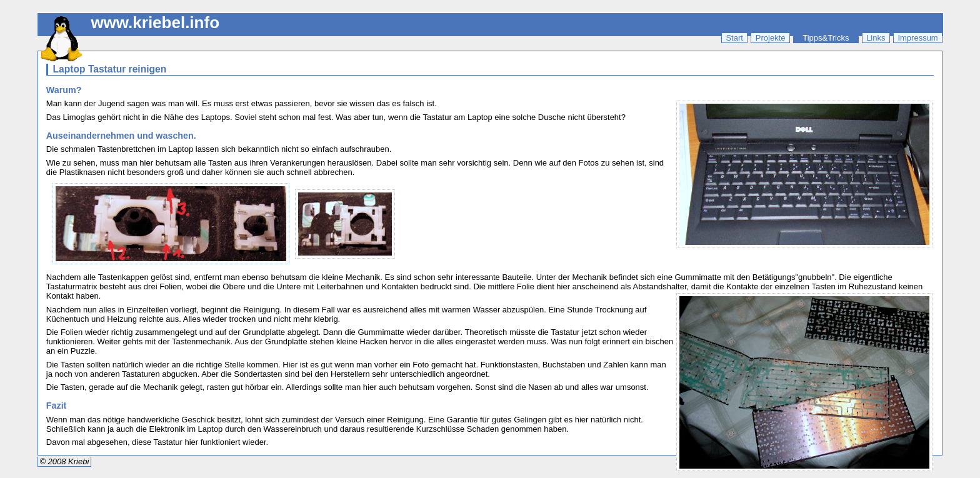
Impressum (917, 38)
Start (734, 38)
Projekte (771, 38)
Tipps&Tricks (826, 38)
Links (876, 38)
